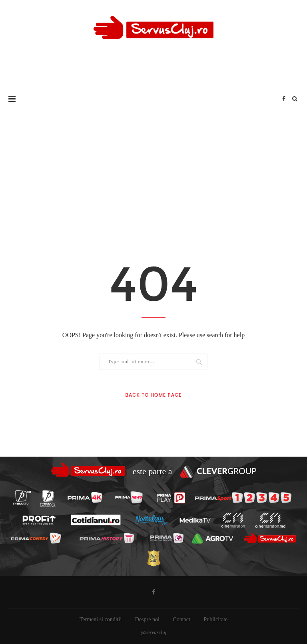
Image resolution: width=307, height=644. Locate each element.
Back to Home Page (153, 395)
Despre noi (147, 619)
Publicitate (215, 619)
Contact (181, 619)
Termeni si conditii (101, 619)
